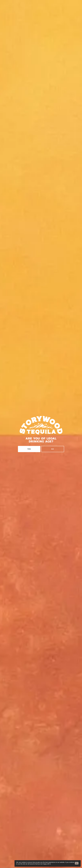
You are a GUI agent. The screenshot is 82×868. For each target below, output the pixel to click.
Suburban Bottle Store (41, 363)
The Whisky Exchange (41, 379)
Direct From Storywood (41, 347)
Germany (41, 689)
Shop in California (41, 659)
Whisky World (41, 374)
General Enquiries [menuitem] (41, 818)
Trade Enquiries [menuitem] (41, 821)
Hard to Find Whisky (41, 369)
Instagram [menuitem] (41, 836)
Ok (77, 863)
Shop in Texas (41, 645)
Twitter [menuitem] (41, 840)
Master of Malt (41, 353)
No (53, 104)
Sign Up (41, 798)
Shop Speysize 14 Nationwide (41, 665)
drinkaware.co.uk (49, 853)
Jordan (41, 695)
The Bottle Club (41, 358)
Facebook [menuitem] (41, 843)
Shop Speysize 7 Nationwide (41, 652)
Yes (29, 104)
